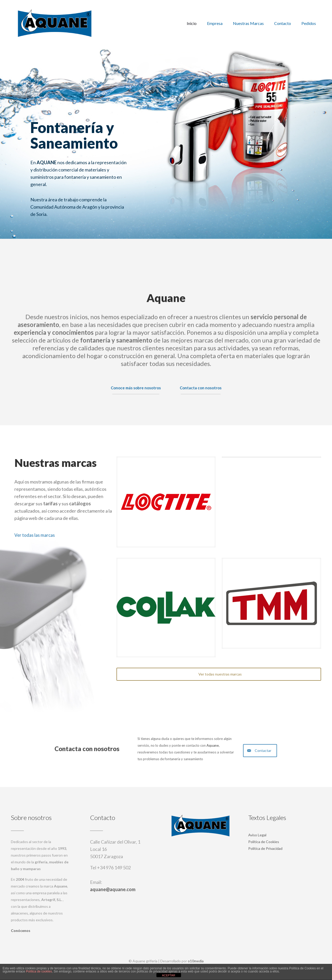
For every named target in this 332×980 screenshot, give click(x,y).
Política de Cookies (264, 842)
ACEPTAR (168, 975)
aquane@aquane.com (113, 889)
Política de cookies (39, 971)
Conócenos (21, 931)
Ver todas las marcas (70, 535)
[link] (166, 502)
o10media (196, 961)
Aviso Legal (257, 835)
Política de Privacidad (265, 848)
